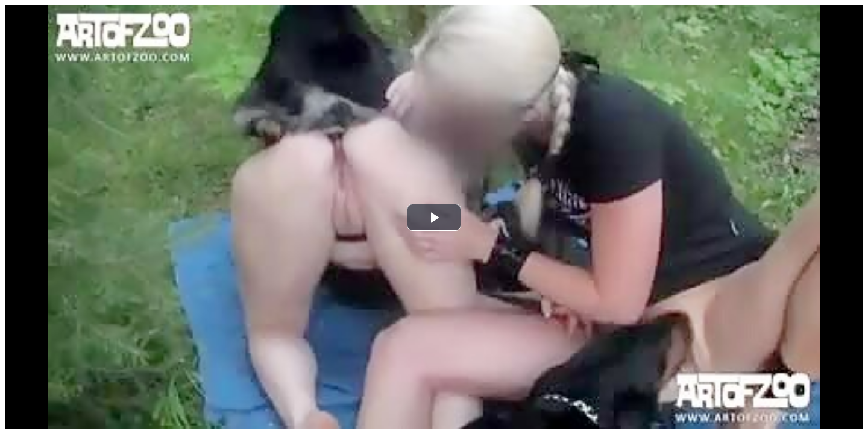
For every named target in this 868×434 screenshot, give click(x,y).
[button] (434, 217)
